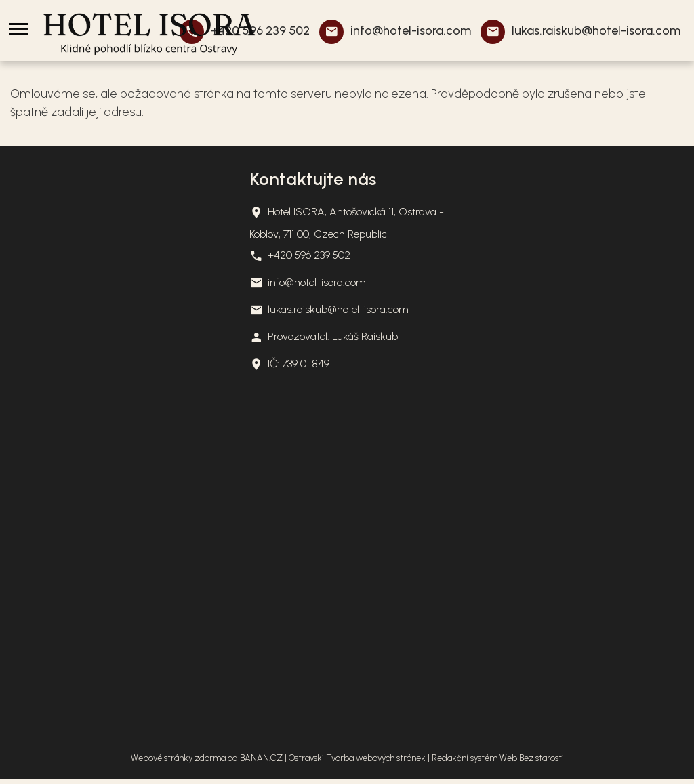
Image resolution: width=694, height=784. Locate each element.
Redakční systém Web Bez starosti (498, 758)
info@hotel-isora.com (411, 30)
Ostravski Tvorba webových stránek (357, 758)
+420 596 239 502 (309, 255)
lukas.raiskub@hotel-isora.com (596, 30)
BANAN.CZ (261, 758)
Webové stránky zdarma (178, 758)
